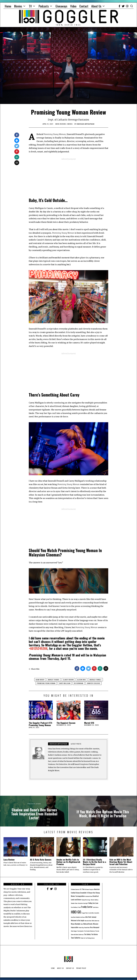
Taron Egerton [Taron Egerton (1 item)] (80, 931)
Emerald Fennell (95, 680)
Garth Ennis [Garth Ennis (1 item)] (96, 907)
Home (8, 6)
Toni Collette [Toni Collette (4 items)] (76, 938)
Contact (84, 6)
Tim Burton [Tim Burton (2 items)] (94, 934)
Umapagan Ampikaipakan (58, 744)
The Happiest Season (66, 723)
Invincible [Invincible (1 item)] (97, 913)
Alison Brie (82, 680)
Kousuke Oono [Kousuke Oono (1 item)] (88, 921)
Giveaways (61, 6)
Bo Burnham (79, 683)
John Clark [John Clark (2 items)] (88, 917)
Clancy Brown (68, 680)
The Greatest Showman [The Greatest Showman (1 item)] (89, 931)
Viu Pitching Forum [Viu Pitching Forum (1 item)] (90, 938)
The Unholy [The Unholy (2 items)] (87, 934)
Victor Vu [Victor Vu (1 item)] (83, 938)
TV (30, 6)
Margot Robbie (54, 680)
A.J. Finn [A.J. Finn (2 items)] (82, 889)
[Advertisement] (68, 178)
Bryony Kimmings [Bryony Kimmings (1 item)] (86, 900)
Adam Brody (40, 680)
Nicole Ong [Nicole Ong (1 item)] (81, 927)
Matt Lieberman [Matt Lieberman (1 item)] (95, 921)
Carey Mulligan (65, 683)
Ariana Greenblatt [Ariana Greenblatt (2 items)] (81, 893)
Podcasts (44, 6)
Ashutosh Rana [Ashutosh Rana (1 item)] (89, 896)
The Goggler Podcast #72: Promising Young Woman (41, 724)
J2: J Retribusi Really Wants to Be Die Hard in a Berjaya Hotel (95, 862)
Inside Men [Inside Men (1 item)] (91, 913)
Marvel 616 (89, 723)
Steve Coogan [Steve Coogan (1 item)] (74, 931)
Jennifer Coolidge (93, 683)
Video (73, 6)
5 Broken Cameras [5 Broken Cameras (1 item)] (75, 889)
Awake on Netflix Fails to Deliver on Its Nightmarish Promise (68, 862)
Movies (18, 6)
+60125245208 (38, 648)
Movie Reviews (61, 124)
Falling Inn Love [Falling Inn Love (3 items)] (93, 903)
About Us (96, 6)
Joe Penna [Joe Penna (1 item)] (82, 917)
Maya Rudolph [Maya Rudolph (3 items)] (76, 924)
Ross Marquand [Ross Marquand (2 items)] (95, 927)
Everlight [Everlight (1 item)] (85, 903)
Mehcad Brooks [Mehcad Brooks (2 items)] (88, 924)
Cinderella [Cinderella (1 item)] (80, 903)
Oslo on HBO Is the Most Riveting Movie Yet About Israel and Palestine (121, 862)
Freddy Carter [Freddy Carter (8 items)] (87, 907)
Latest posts (76, 744)
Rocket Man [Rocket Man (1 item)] (87, 927)
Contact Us (70, 968)
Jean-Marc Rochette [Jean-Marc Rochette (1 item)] (75, 917)
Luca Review (9, 860)
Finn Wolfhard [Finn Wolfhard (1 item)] (74, 907)
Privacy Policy (81, 968)
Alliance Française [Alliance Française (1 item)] (89, 889)
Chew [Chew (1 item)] (76, 903)
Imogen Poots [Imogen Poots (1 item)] (85, 913)
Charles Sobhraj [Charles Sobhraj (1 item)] (95, 900)
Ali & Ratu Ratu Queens (41, 860)
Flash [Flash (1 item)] (79, 907)
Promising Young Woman (46, 683)
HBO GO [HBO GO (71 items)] (76, 912)
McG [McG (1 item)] (82, 924)
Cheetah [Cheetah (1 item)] (73, 903)
